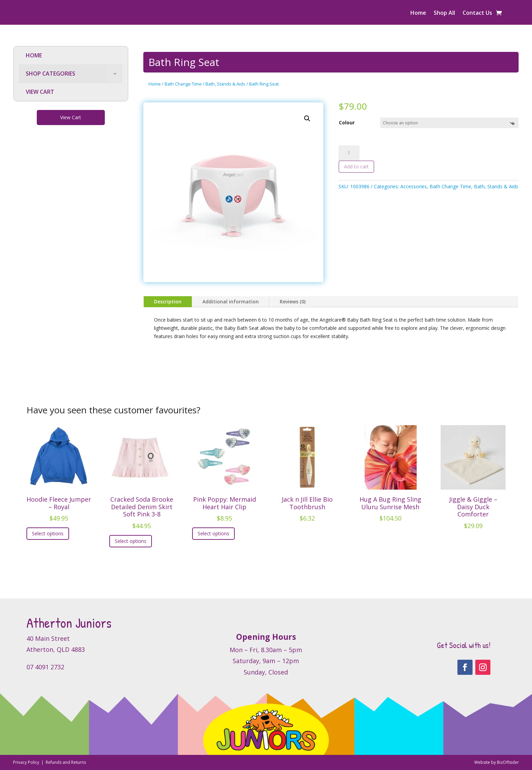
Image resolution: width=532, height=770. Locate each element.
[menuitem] (71, 55)
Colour (347, 122)
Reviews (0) (293, 302)
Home (418, 13)
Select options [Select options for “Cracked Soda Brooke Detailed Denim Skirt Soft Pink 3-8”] (131, 541)
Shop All (444, 13)
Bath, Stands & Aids (225, 84)
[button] (307, 119)
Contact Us (477, 13)
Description (168, 302)
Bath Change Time (183, 84)
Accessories (414, 186)
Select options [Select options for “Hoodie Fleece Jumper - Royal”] (48, 533)
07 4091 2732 (45, 667)
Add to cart (356, 166)
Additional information (231, 302)
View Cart (71, 117)
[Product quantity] (349, 153)
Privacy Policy (27, 762)
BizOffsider (508, 762)
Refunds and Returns (66, 762)
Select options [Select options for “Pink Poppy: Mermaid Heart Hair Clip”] (213, 533)
